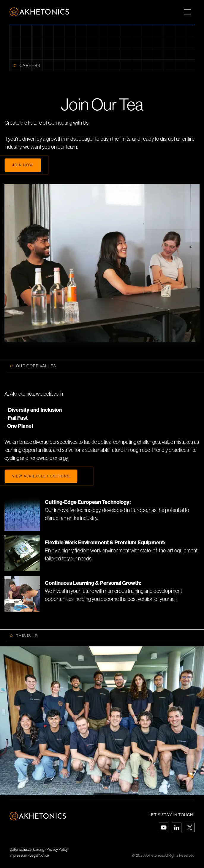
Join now (23, 165)
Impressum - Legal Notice (29, 855)
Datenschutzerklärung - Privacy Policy (39, 849)
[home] (39, 12)
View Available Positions (41, 476)
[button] (187, 12)
